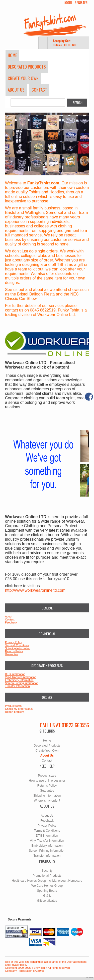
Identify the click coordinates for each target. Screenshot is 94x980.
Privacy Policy (14, 642)
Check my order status (19, 709)
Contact (39, 90)
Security (47, 871)
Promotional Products (47, 876)
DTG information (15, 674)
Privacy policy (19, 965)
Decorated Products (27, 67)
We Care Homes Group (47, 886)
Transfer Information (17, 686)
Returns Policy (14, 651)
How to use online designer (47, 781)
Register (81, 3)
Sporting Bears (47, 891)
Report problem (15, 712)
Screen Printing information (22, 683)
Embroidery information (19, 680)
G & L (47, 896)
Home (12, 55)
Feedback (11, 622)
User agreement (77, 962)
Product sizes (13, 706)
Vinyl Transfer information (21, 677)
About (9, 616)
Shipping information (18, 648)
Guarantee (12, 654)
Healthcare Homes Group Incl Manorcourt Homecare (47, 881)
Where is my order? (47, 801)
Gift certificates (47, 901)
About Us (16, 90)
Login (68, 3)
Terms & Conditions (17, 645)
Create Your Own (23, 78)
